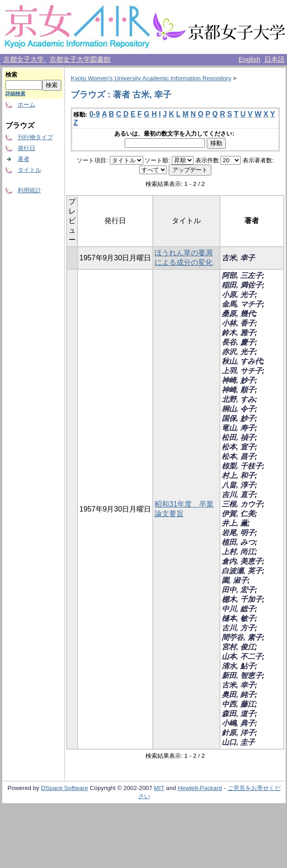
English (249, 59)
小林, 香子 (238, 323)
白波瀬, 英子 (242, 571)
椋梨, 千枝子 (242, 466)
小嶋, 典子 (238, 723)
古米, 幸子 (238, 258)
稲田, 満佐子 (242, 285)
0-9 (95, 114)
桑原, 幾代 (238, 314)
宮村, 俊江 (238, 647)
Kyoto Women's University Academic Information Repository (151, 78)
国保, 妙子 (238, 418)
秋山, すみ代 (242, 361)
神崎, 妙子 (238, 380)
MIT (159, 788)
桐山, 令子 (238, 409)
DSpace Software (64, 788)
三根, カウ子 (242, 504)
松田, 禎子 (238, 437)
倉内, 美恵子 (242, 561)
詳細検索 (15, 93)
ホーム (27, 105)
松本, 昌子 (238, 456)
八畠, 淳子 (238, 485)
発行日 (27, 148)
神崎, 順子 (238, 390)
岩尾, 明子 (238, 533)
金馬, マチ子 (242, 304)
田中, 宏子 (238, 590)
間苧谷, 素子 (242, 637)
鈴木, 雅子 (238, 333)
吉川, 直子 (238, 495)
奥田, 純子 (238, 695)
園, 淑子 (235, 580)
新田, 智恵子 (242, 675)
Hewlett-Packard (200, 788)
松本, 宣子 (238, 447)
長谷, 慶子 (238, 342)
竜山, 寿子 (238, 428)
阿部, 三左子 (242, 276)
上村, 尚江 (238, 552)
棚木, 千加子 (242, 599)
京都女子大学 (24, 59)
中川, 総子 (238, 609)
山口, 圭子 (238, 742)
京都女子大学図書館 (80, 59)
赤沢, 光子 (238, 352)
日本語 (275, 59)
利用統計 (29, 190)
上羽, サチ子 (242, 371)
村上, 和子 (238, 475)
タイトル (29, 170)
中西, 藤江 (238, 704)
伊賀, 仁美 (238, 514)
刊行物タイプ (35, 137)
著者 (24, 159)
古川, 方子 (238, 628)
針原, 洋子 (238, 733)
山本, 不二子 (242, 656)
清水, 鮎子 (238, 666)
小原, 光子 (238, 295)
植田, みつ (238, 542)
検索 (11, 75)
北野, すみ (238, 399)
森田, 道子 (238, 714)
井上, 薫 (235, 523)
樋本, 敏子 (238, 618)
